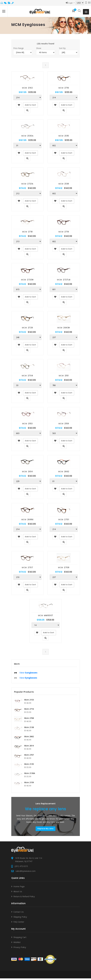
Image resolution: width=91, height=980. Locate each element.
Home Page (19, 888)
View (28, 674)
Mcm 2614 (29, 747)
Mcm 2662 (29, 738)
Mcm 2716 (29, 711)
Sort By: (62, 50)
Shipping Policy (20, 918)
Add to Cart (30, 107)
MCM (27, 89)
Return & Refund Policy (24, 898)
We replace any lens (45, 811)
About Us (18, 893)
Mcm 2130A (30, 775)
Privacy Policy (20, 949)
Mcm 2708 (29, 720)
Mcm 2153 (29, 701)
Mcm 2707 (29, 756)
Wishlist (17, 944)
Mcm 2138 (29, 729)
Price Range (18, 50)
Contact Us (19, 913)
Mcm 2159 (29, 784)
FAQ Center (19, 923)
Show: (39, 50)
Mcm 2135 (29, 766)
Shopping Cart (20, 939)
